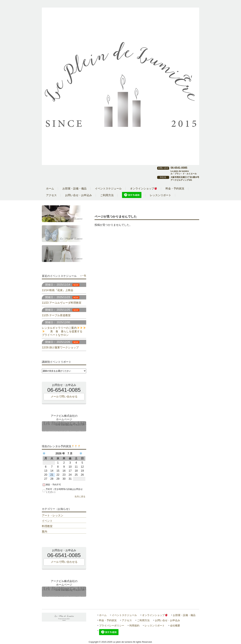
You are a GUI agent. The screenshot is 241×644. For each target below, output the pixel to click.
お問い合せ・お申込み (168, 620)
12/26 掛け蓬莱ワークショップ (60, 347)
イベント (47, 521)
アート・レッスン (53, 515)
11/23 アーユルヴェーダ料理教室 (62, 303)
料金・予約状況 (108, 620)
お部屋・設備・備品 (184, 615)
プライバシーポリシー (112, 625)
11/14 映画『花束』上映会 (58, 290)
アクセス (127, 620)
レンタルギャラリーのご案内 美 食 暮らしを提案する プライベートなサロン (64, 331)
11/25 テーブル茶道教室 (56, 315)
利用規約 (134, 625)
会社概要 (175, 625)
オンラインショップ (155, 615)
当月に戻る (80, 497)
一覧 (84, 276)
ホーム (103, 615)
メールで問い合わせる (64, 397)
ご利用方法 (143, 620)
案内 (45, 532)
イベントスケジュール (124, 615)
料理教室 (47, 526)
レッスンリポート (155, 625)
